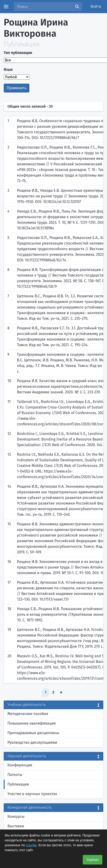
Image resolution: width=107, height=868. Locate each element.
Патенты (15, 775)
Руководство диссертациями (32, 742)
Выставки (16, 826)
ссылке (31, 845)
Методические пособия (28, 714)
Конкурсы (16, 816)
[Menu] (6, 7)
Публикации (18, 784)
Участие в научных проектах (32, 794)
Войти (96, 6)
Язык (8, 69)
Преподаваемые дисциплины (33, 733)
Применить (17, 88)
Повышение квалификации (32, 723)
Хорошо (93, 860)
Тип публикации (18, 53)
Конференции (20, 765)
